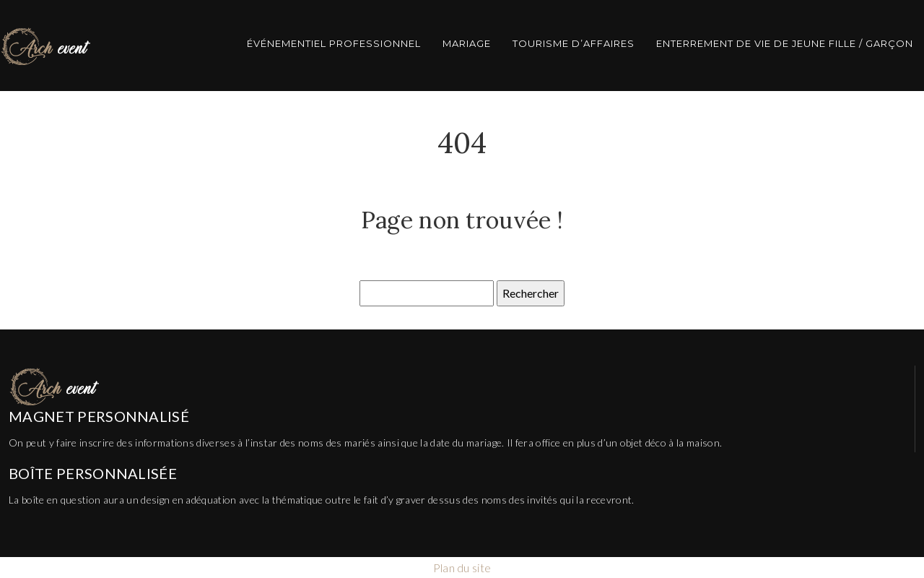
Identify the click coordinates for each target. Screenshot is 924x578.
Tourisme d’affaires (574, 43)
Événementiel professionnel (334, 43)
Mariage (467, 43)
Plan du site (462, 568)
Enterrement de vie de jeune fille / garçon (785, 43)
